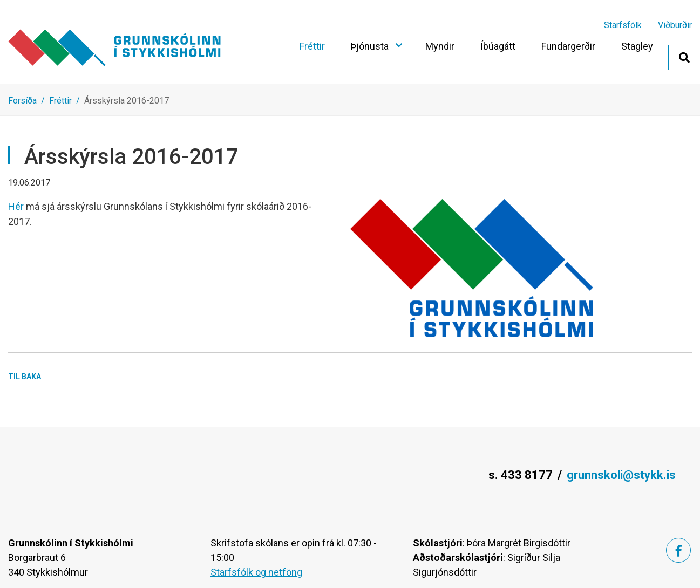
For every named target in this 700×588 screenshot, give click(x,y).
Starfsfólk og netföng (256, 572)
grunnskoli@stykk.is (621, 475)
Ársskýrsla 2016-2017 (127, 101)
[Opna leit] (684, 56)
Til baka (25, 377)
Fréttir (60, 101)
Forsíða (22, 101)
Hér (17, 206)
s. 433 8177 (521, 475)
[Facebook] (678, 550)
